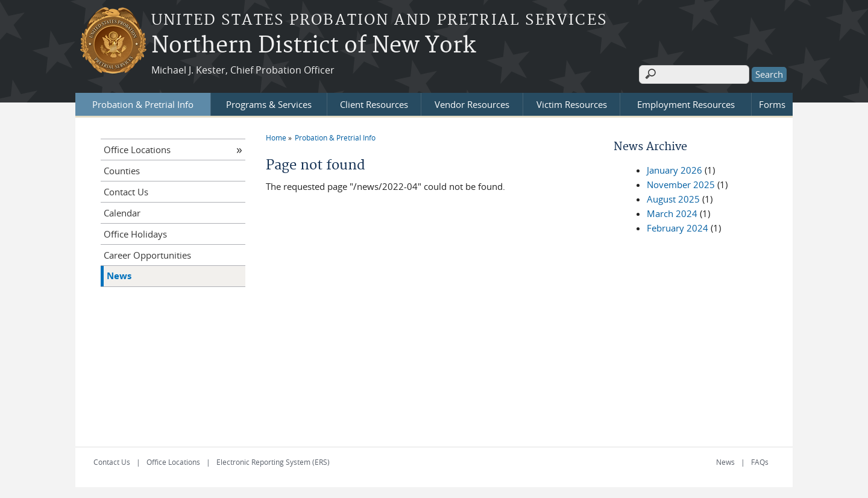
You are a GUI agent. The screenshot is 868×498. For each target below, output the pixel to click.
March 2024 (672, 212)
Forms (772, 103)
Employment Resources (686, 103)
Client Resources (374, 103)
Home (276, 136)
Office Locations (137, 148)
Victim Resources (572, 103)
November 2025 (681, 183)
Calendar (122, 212)
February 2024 (678, 227)
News (119, 275)
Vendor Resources (472, 103)
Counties (122, 169)
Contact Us (126, 191)
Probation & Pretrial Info (143, 103)
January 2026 (675, 169)
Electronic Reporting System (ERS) (273, 461)
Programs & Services (269, 103)
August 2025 (673, 198)
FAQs (760, 461)
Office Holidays (135, 233)
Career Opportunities (147, 254)
